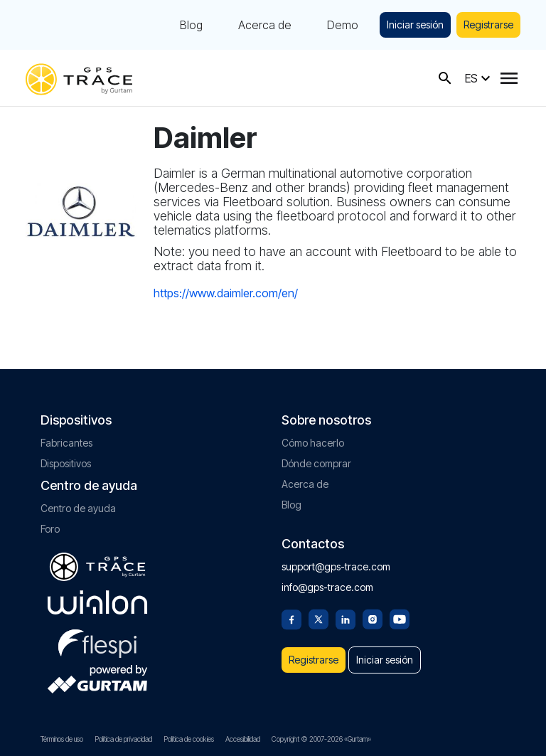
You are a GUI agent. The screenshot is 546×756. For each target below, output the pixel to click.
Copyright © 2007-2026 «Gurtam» (321, 739)
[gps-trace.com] (79, 78)
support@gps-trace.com (336, 566)
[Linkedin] (346, 618)
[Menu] (509, 78)
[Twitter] (318, 618)
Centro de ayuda (78, 508)
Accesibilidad (243, 739)
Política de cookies (189, 739)
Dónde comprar (316, 463)
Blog (191, 25)
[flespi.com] (97, 641)
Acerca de (265, 25)
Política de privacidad (123, 739)
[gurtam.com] (97, 602)
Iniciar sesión (415, 25)
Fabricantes (66, 443)
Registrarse (488, 25)
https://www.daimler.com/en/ (226, 293)
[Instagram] (373, 618)
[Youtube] (400, 618)
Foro (50, 529)
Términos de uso (62, 739)
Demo (343, 25)
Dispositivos (66, 463)
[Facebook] (291, 618)
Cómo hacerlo (313, 443)
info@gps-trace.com (327, 587)
